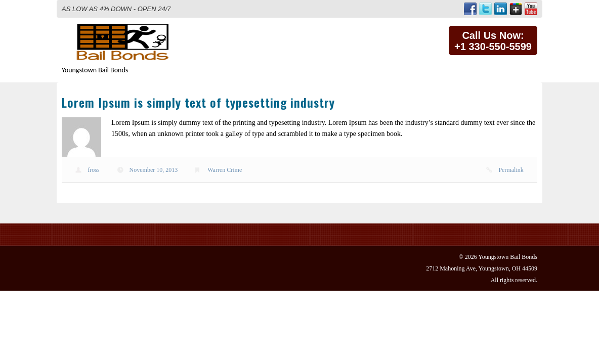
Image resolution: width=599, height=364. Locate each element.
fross (93, 170)
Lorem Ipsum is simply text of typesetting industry (198, 102)
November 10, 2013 (154, 170)
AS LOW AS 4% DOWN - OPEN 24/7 (116, 9)
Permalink (511, 170)
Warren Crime (225, 170)
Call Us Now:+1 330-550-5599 (493, 41)
